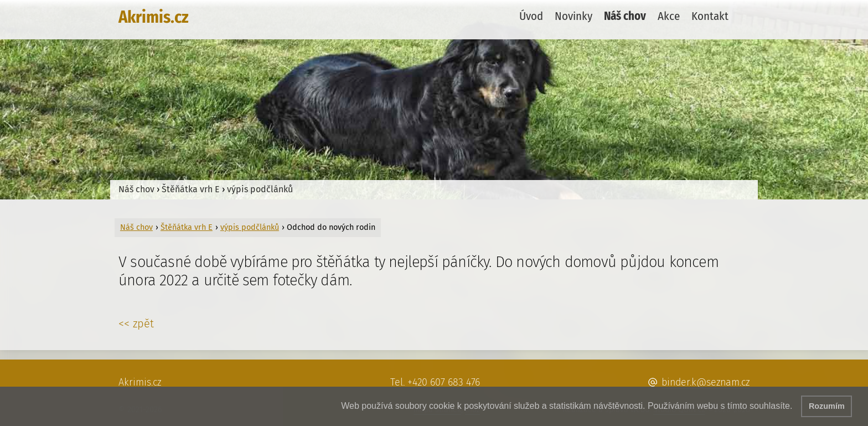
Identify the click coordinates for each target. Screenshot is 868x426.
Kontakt (710, 16)
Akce (669, 16)
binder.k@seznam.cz (706, 382)
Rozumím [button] (827, 406)
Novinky (573, 16)
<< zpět (136, 324)
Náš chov (625, 16)
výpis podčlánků (260, 189)
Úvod (531, 16)
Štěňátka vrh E (191, 189)
